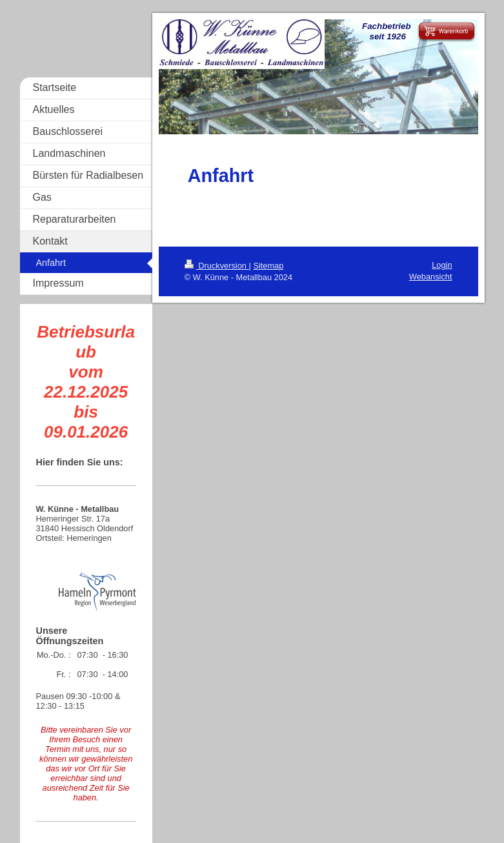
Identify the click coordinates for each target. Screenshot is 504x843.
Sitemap (268, 266)
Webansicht (431, 277)
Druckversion (217, 266)
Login (442, 265)
